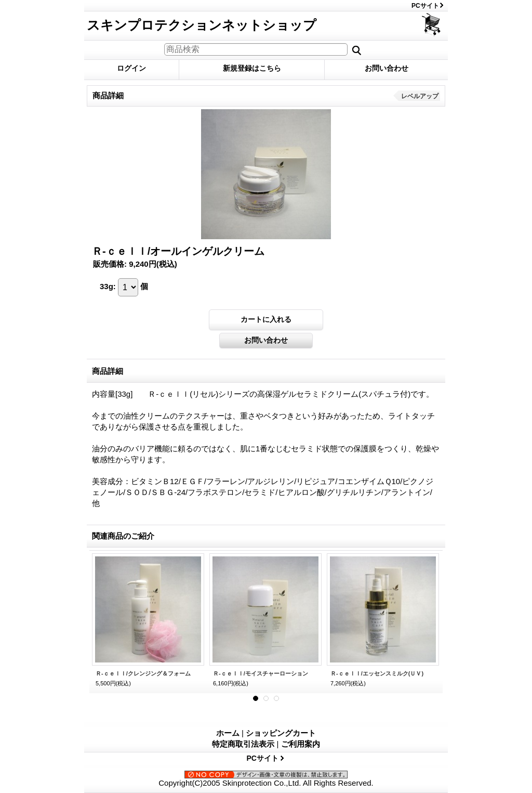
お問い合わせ (387, 68)
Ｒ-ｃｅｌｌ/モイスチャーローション (261, 673)
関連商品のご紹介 (123, 536)
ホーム (228, 733)
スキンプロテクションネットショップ (202, 25)
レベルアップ (420, 96)
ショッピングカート (432, 25)
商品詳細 (108, 371)
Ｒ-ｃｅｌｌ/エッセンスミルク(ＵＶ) (377, 673)
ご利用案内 (301, 744)
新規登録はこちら (252, 68)
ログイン (131, 68)
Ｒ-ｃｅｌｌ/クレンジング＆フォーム (143, 673)
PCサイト (425, 6)
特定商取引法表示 (243, 744)
